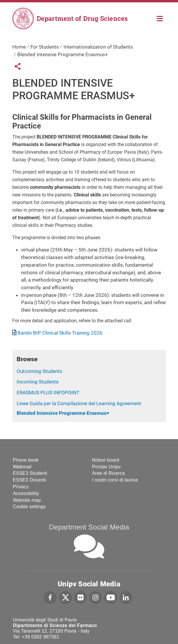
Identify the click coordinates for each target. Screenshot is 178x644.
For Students (45, 47)
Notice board (106, 460)
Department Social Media (89, 527)
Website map (27, 500)
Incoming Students (38, 382)
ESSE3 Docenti (29, 480)
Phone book (26, 460)
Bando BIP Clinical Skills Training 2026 (60, 333)
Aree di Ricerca (108, 473)
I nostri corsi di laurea (115, 480)
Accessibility (26, 493)
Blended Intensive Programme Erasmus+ (63, 413)
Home (160, 18)
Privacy (21, 487)
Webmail (22, 467)
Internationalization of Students (98, 47)
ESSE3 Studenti (30, 473)
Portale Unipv (106, 467)
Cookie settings (29, 507)
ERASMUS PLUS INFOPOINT (48, 393)
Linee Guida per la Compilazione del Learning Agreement (79, 403)
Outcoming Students (40, 371)
